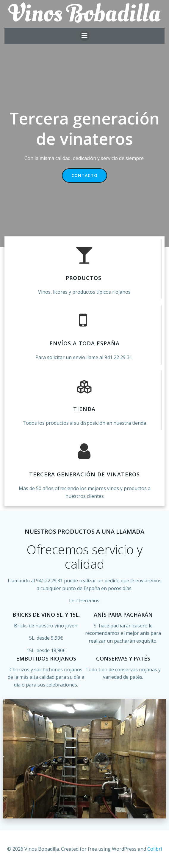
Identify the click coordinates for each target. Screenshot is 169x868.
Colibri (155, 849)
